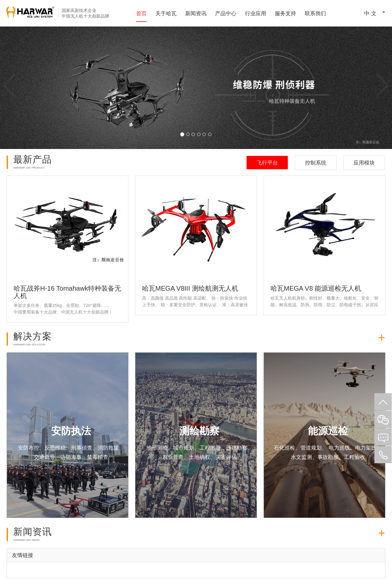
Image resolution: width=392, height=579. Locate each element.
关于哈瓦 (166, 13)
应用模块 (364, 163)
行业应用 (256, 13)
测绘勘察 (199, 431)
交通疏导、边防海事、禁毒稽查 (71, 457)
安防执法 (71, 431)
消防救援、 (111, 448)
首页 (141, 13)
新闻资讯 (196, 13)
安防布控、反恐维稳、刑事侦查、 (58, 448)
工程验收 (354, 457)
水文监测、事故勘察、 (317, 457)
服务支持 (285, 13)
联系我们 (315, 13)
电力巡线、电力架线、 (354, 448)
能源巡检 (328, 431)
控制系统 (316, 163)
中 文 (368, 13)
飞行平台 (267, 163)
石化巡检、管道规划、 (300, 448)
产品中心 (226, 13)
